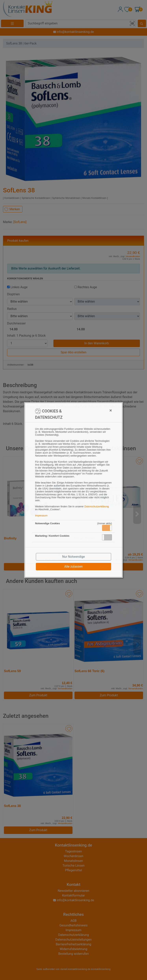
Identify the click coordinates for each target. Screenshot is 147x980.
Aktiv (107, 528)
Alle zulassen (73, 566)
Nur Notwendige (73, 557)
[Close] (91, 410)
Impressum (41, 515)
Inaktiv (109, 537)
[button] (107, 528)
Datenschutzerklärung (97, 506)
